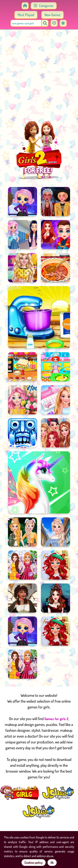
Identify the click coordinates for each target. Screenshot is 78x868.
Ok (52, 863)
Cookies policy (34, 863)
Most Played (26, 15)
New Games (52, 15)
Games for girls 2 (56, 719)
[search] (45, 23)
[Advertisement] (39, 76)
